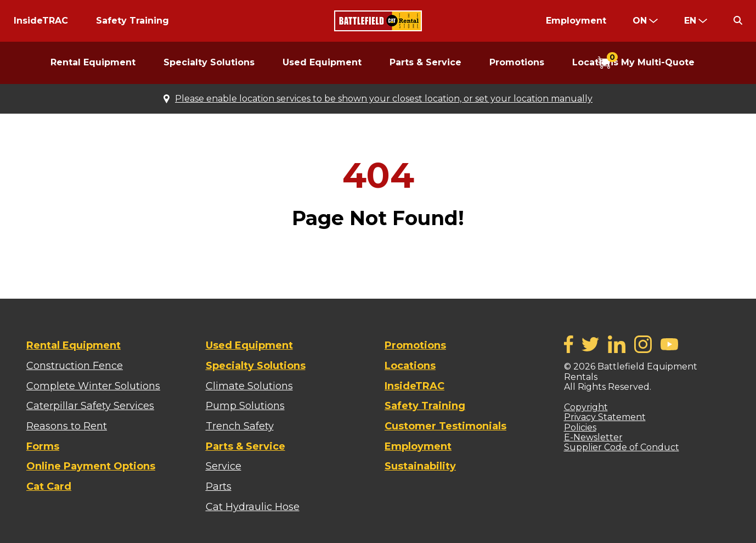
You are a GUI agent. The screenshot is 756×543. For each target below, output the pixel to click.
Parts (219, 486)
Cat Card (49, 486)
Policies (580, 427)
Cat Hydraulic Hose (253, 507)
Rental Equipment (93, 62)
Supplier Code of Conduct (622, 447)
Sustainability (420, 466)
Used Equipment (322, 62)
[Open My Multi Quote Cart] (646, 63)
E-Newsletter (593, 437)
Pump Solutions (245, 406)
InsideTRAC (41, 21)
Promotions (517, 62)
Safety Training (132, 21)
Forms (43, 446)
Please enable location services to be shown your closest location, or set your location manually (384, 99)
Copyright (586, 407)
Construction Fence (75, 366)
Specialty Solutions (209, 62)
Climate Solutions (249, 386)
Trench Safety (240, 426)
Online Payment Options (91, 466)
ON (640, 21)
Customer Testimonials (445, 426)
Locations (410, 366)
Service (224, 466)
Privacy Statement (605, 417)
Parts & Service (425, 62)
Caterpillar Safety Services (90, 406)
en (690, 21)
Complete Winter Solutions (93, 386)
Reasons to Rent (67, 426)
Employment (576, 21)
